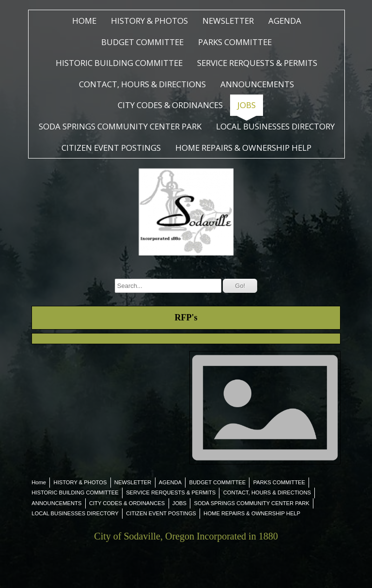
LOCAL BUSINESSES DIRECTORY (275, 126)
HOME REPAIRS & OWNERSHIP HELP (243, 148)
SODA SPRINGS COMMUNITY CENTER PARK (120, 126)
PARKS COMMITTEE (235, 42)
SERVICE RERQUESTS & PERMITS (257, 63)
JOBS (247, 105)
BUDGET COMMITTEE (142, 42)
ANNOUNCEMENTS (257, 84)
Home (84, 21)
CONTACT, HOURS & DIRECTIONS (142, 84)
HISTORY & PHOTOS (149, 21)
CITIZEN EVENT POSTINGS (111, 148)
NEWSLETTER (228, 21)
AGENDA (285, 21)
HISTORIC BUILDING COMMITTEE (119, 63)
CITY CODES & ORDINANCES (170, 105)
